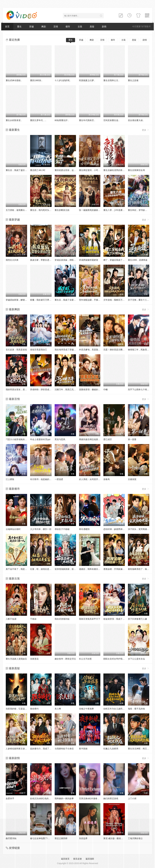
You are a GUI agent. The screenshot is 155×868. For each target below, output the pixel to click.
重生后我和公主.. (111, 80)
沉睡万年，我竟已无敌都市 (67, 389)
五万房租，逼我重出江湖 (17, 210)
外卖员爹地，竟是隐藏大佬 (92, 350)
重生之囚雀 (133, 80)
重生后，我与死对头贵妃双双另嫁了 (47, 210)
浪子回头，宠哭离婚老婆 (140, 529)
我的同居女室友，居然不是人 (20, 389)
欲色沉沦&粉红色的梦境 (41, 798)
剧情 (104, 27)
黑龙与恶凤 (60, 439)
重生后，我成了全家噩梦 (66, 300)
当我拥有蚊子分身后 (64, 749)
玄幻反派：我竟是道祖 (16, 350)
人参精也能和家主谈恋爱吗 (18, 749)
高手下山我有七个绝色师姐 (141, 389)
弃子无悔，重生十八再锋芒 (141, 300)
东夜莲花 (34, 659)
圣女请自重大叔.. (136, 120)
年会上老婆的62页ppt (40, 439)
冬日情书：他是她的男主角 (43, 479)
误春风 (107, 479)
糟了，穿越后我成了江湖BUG (117, 260)
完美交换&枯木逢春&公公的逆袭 (94, 798)
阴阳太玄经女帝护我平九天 (116, 659)
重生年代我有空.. (87, 120)
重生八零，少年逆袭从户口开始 (118, 210)
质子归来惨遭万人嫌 (137, 619)
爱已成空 (108, 439)
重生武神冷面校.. (14, 80)
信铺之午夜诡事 (86, 709)
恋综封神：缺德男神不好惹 (116, 529)
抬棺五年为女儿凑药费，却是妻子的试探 (122, 709)
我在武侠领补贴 (62, 619)
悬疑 (92, 27)
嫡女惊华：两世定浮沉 (65, 659)
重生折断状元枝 (62, 210)
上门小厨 (132, 798)
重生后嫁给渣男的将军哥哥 (116, 170)
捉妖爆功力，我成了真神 (42, 749)
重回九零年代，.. (38, 120)
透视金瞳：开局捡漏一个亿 (116, 569)
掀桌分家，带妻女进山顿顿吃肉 (45, 260)
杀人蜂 (58, 709)
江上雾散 (10, 479)
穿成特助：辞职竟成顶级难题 (44, 389)
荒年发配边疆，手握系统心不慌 (94, 300)
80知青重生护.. (62, 120)
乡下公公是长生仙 (136, 659)
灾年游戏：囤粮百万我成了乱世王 (119, 300)
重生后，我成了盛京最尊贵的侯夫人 (23, 170)
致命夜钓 (34, 709)
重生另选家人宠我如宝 (16, 659)
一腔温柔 (59, 479)
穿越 (31, 27)
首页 (7, 27)
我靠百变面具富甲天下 (90, 619)
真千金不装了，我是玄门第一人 (21, 569)
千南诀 (33, 619)
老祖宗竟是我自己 (39, 350)
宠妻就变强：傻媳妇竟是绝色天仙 (95, 389)
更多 (146, 130)
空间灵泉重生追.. (111, 120)
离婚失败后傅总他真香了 (91, 439)
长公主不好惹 (85, 659)
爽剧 (44, 27)
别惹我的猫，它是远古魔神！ (20, 709)
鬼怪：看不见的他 (136, 709)
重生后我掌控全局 (136, 170)
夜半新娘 (83, 749)
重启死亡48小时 (38, 170)
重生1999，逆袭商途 (138, 260)
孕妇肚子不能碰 (62, 529)
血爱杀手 (10, 798)
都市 (68, 27)
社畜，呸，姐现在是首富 (42, 569)
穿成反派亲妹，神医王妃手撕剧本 (71, 260)
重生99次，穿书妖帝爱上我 (141, 210)
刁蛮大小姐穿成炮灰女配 (17, 439)
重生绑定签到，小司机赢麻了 (93, 170)
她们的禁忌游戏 (111, 798)
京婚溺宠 (132, 479)
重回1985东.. (36, 80)
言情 (56, 27)
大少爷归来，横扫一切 (41, 529)
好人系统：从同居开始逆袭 (92, 479)
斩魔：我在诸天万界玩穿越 (43, 300)
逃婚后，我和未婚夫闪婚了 (92, 569)
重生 (19, 27)
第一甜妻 (132, 439)
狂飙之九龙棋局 (111, 749)
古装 (80, 27)
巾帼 (106, 389)
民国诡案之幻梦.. (87, 80)
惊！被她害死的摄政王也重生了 (94, 210)
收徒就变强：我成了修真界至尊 (118, 619)
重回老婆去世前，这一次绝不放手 (71, 170)
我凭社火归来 (12, 260)
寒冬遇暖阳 (84, 529)
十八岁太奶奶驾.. (63, 80)
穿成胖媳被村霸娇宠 (89, 260)
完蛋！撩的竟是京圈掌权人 (116, 350)
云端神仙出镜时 (13, 529)
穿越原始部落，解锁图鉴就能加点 (22, 300)
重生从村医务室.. (14, 120)
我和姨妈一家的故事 (64, 798)
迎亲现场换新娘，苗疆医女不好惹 (71, 569)
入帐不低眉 (11, 619)
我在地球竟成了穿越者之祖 (67, 350)
